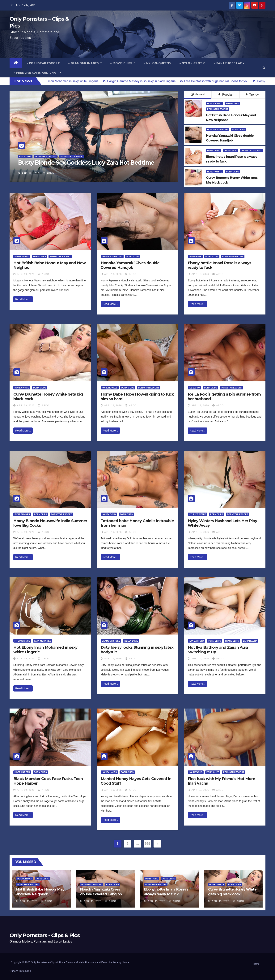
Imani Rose (213, 151)
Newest (198, 94)
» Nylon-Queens (157, 63)
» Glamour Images (85, 63)
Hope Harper (22, 772)
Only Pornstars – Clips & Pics (47, 962)
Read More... (23, 299)
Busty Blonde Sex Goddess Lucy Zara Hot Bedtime (86, 163)
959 (148, 844)
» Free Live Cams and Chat (38, 73)
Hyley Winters (197, 514)
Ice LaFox (195, 388)
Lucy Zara (25, 157)
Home (256, 964)
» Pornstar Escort (43, 63)
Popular (225, 95)
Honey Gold (109, 514)
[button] (264, 68)
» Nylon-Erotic (192, 63)
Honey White (215, 172)
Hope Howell (110, 388)
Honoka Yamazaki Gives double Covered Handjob (130, 265)
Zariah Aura (250, 641)
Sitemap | (25, 971)
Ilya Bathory (196, 641)
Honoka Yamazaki (218, 130)
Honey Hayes (109, 772)
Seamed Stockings (72, 157)
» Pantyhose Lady (229, 63)
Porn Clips (232, 103)
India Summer (22, 514)
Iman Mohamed (43, 641)
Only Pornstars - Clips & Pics (45, 935)
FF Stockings (22, 641)
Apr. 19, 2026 (30, 173)
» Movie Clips (123, 63)
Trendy (252, 95)
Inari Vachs (196, 772)
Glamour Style (111, 641)
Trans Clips (232, 641)
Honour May (214, 103)
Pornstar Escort (46, 157)
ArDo (48, 173)
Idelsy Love (131, 641)
